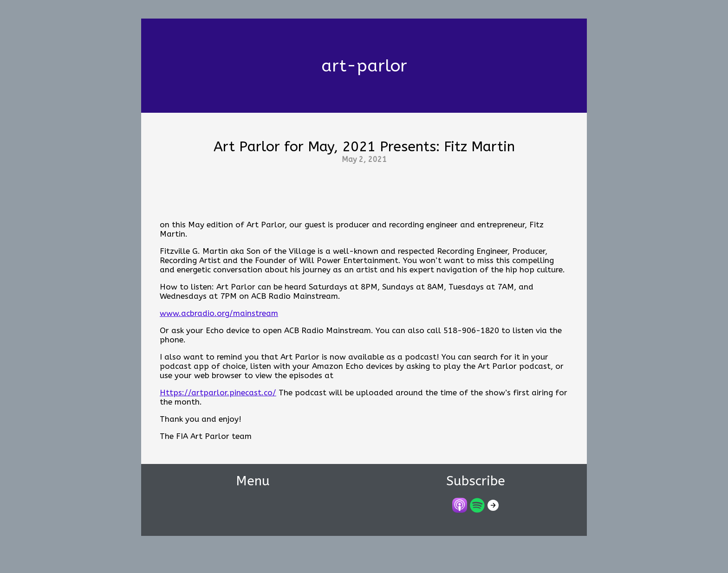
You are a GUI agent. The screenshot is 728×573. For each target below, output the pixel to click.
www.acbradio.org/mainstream (219, 313)
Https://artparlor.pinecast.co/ (218, 393)
